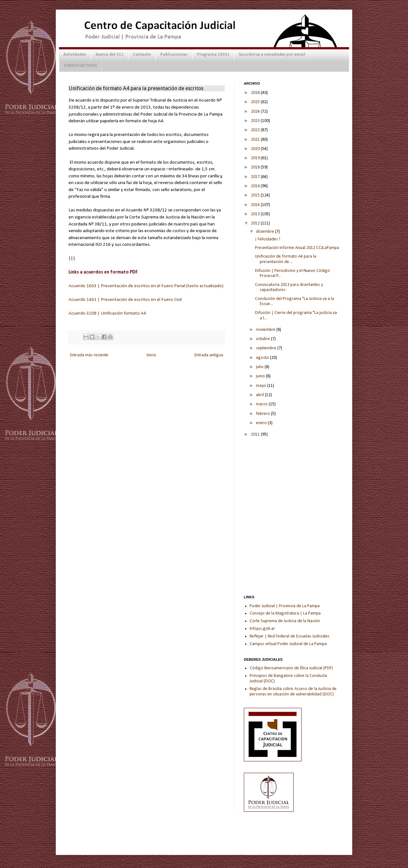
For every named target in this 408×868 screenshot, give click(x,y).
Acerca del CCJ (109, 55)
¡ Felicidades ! (268, 239)
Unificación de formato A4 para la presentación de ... (286, 259)
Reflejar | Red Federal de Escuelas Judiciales (290, 636)
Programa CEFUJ (213, 55)
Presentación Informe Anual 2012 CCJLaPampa (297, 248)
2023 (256, 121)
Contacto (142, 55)
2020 (256, 149)
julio (260, 367)
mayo (262, 386)
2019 (256, 158)
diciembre (266, 232)
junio (261, 376)
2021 (256, 140)
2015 (256, 195)
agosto (263, 358)
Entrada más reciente (89, 355)
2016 (256, 186)
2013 (256, 214)
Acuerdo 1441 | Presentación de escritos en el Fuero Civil (125, 300)
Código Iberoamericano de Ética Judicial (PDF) (291, 668)
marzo (262, 404)
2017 (256, 177)
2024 (256, 112)
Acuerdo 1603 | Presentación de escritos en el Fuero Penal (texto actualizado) (146, 286)
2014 (256, 205)
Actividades (75, 55)
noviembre (266, 330)
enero (262, 423)
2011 (256, 434)
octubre (263, 339)
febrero (263, 414)
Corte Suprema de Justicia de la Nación (285, 621)
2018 (256, 167)
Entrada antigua (209, 355)
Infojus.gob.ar (262, 629)
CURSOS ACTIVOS (80, 66)
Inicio (151, 355)
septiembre (267, 348)
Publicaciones (174, 55)
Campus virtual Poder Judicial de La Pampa (288, 644)
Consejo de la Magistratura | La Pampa (285, 613)
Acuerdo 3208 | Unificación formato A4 (107, 313)
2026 (256, 93)
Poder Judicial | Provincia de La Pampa (285, 606)
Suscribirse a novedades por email (272, 55)
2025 (256, 102)
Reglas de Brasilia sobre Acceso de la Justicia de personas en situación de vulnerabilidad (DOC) (293, 692)
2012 (256, 223)
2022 (256, 130)
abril (260, 395)
